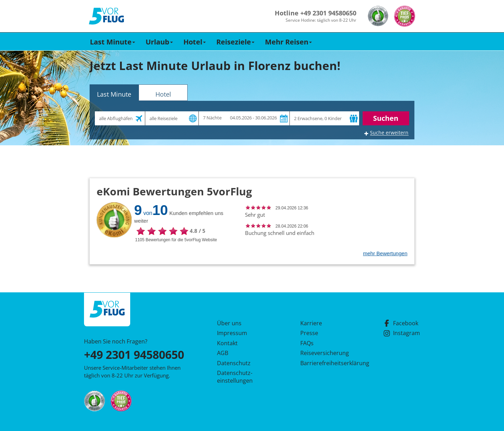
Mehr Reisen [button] (288, 42)
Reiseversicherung (325, 353)
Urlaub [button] (159, 42)
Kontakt (227, 343)
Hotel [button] (195, 42)
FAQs (307, 343)
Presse (309, 333)
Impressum (232, 333)
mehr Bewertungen (385, 253)
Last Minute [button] (113, 42)
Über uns (229, 323)
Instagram (402, 333)
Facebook (401, 323)
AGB (223, 353)
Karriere (311, 323)
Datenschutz (234, 363)
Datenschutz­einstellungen (235, 377)
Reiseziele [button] (235, 42)
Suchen (386, 118)
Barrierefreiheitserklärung (327, 363)
